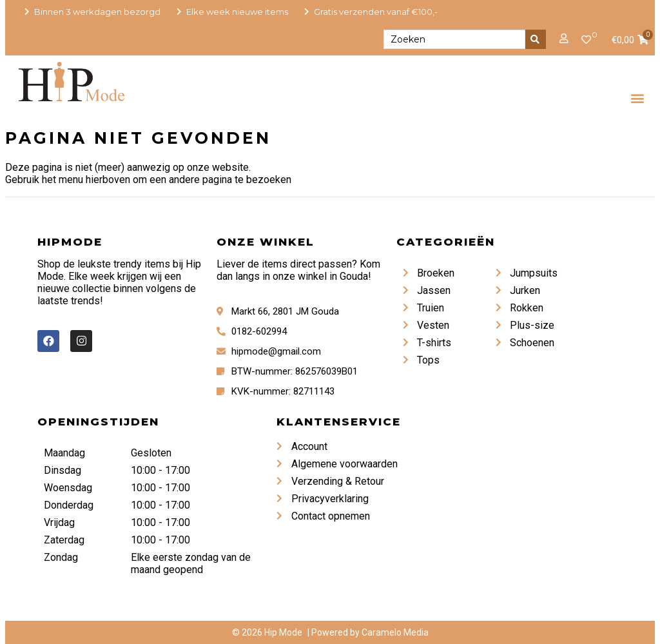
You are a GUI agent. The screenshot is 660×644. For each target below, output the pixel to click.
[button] (638, 98)
